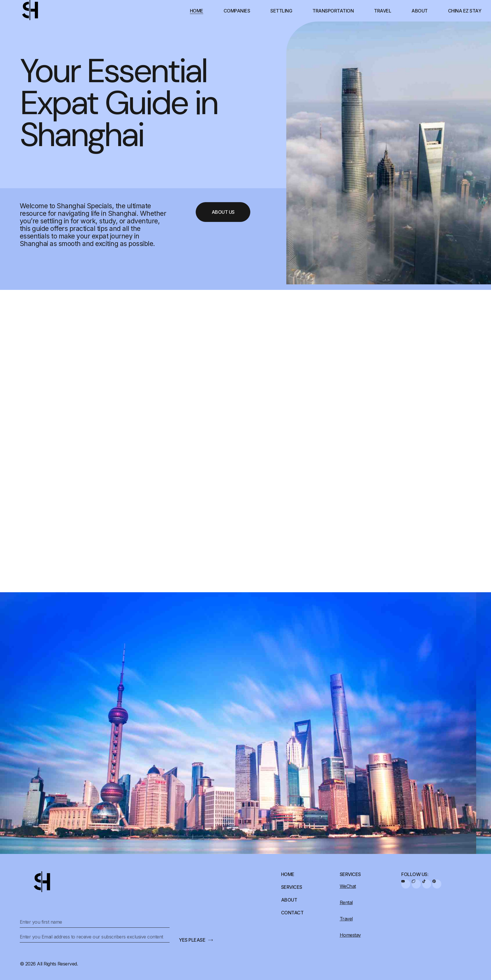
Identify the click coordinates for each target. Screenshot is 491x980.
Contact (292, 913)
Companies (237, 11)
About (420, 11)
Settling (281, 11)
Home (197, 11)
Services (292, 887)
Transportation (333, 11)
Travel (383, 11)
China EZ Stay (465, 11)
